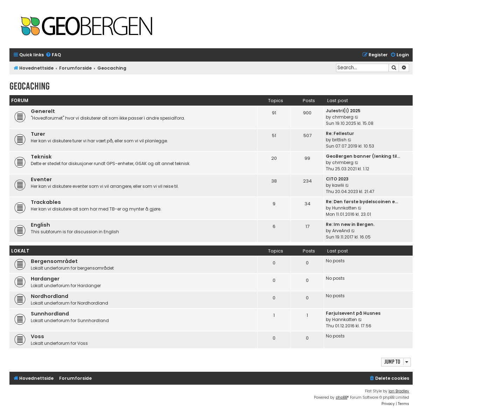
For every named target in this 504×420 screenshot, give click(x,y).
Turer (38, 134)
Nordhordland (50, 296)
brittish (339, 140)
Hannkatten (345, 319)
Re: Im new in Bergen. (350, 224)
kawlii (338, 185)
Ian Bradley (399, 391)
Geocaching (30, 86)
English (40, 225)
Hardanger (45, 279)
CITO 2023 (337, 179)
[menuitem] (53, 55)
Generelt (43, 111)
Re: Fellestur (340, 133)
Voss (37, 336)
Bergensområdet (54, 261)
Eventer (41, 179)
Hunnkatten (344, 208)
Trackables (46, 202)
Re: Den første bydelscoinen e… (362, 202)
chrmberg (343, 117)
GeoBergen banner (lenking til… (363, 156)
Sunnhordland (50, 314)
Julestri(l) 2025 (343, 111)
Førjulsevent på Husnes (353, 313)
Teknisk (41, 157)
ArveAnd (341, 231)
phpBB (341, 397)
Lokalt (20, 251)
